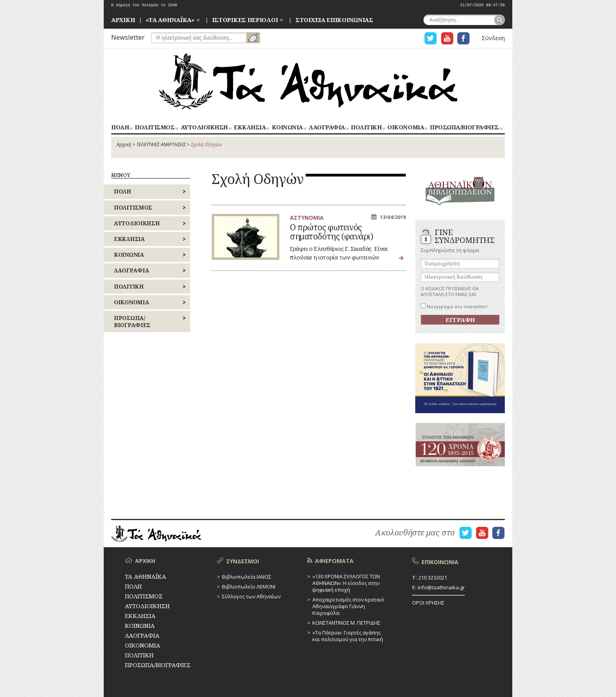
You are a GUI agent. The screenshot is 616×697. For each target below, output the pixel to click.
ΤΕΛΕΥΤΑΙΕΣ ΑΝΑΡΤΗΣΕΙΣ (161, 144)
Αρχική (124, 144)
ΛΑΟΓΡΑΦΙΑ (327, 128)
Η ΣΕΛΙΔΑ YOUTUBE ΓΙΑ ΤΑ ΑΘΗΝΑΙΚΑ (447, 38)
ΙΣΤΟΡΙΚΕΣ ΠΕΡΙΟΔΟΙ (245, 20)
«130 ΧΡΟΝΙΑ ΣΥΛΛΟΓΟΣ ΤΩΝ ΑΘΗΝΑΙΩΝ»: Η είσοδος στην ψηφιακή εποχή (346, 583)
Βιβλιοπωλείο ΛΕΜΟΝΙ (249, 587)
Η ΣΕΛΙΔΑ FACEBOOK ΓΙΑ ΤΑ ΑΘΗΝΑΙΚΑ (464, 38)
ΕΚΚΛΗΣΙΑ (250, 128)
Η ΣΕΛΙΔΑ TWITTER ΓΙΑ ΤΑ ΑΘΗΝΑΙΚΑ (431, 38)
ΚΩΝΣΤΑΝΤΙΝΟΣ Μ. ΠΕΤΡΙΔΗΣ (346, 623)
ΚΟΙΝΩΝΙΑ (287, 128)
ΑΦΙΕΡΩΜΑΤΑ (334, 561)
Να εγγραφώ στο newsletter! (454, 306)
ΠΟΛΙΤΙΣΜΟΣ (155, 128)
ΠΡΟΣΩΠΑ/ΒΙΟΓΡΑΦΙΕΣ (464, 128)
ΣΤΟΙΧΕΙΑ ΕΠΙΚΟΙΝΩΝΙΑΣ (334, 20)
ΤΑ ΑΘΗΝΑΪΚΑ (308, 81)
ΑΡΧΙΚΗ (123, 20)
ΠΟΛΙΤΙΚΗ (366, 128)
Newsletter (128, 37)
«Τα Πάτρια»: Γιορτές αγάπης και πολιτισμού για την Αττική (348, 636)
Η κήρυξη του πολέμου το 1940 (144, 5)
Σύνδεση (493, 38)
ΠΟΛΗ (120, 128)
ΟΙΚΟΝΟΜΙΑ (406, 128)
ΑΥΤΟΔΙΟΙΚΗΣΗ (204, 128)
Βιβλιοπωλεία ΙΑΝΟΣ (247, 577)
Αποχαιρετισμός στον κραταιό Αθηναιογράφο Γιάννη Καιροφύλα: (348, 606)
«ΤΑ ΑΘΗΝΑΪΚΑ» (170, 20)
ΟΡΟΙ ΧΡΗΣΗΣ (428, 603)
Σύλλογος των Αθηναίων (251, 596)
